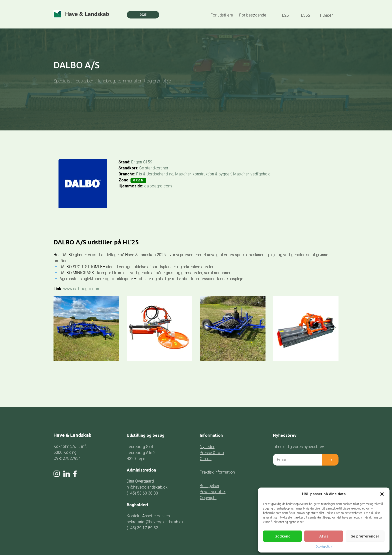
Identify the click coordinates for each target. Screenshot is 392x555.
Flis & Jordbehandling (155, 174)
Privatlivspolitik (213, 492)
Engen (137, 162)
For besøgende (253, 15)
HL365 (304, 15)
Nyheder (207, 447)
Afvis (324, 536)
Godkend (282, 536)
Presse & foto (212, 453)
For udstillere (222, 15)
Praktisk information (217, 472)
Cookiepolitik (324, 547)
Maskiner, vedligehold (252, 174)
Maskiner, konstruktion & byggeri (203, 174)
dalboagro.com (158, 186)
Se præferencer (365, 536)
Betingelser (209, 486)
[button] (382, 494)
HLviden (327, 15)
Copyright (208, 498)
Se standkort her (154, 168)
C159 (148, 162)
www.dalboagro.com (82, 289)
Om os (206, 459)
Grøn (138, 180)
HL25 (284, 15)
